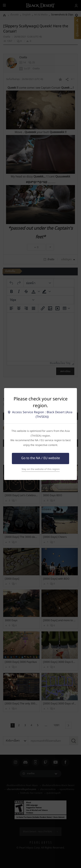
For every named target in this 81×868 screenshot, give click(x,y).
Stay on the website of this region (41, 469)
